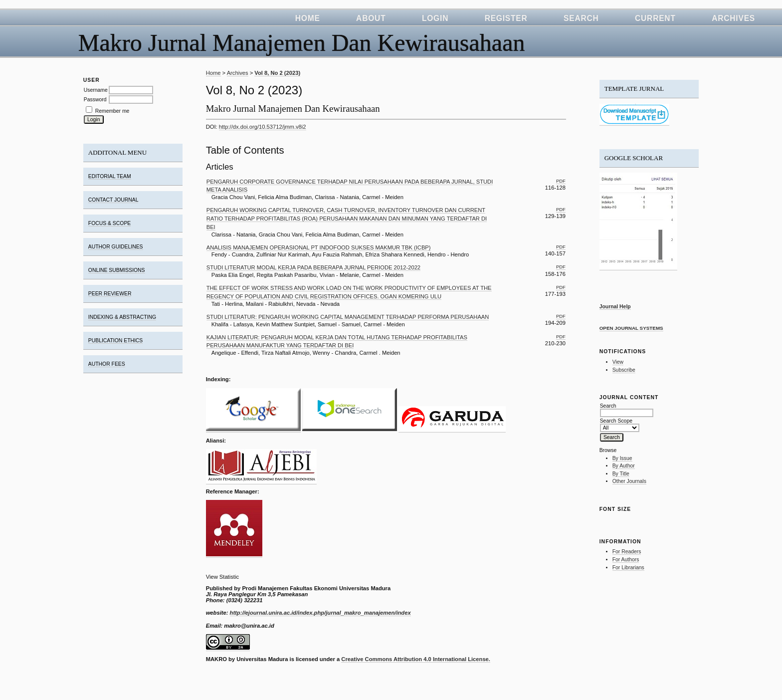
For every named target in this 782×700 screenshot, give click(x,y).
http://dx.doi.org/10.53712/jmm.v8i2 (263, 127)
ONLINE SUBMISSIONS (117, 270)
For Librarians (628, 568)
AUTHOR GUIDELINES (116, 247)
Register (506, 18)
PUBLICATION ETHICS (116, 341)
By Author (624, 466)
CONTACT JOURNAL (113, 200)
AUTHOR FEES (107, 364)
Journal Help (615, 307)
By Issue (622, 458)
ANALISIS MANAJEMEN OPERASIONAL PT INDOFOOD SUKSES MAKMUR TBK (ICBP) (319, 247)
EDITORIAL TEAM (110, 176)
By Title (621, 474)
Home (308, 18)
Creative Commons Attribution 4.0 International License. (416, 659)
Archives (733, 18)
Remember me (112, 111)
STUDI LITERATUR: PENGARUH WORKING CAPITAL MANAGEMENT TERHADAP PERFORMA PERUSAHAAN (348, 317)
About (371, 18)
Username (96, 90)
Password (95, 100)
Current (655, 18)
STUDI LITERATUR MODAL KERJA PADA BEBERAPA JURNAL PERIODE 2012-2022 (313, 267)
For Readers (627, 552)
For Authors (626, 560)
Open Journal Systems (631, 328)
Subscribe (624, 370)
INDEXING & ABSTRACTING (122, 317)
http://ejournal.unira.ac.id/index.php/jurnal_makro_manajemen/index (320, 613)
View (618, 362)
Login (435, 18)
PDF (561, 181)
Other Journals (629, 481)
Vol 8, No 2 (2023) (277, 73)
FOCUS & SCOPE (109, 223)
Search (581, 18)
